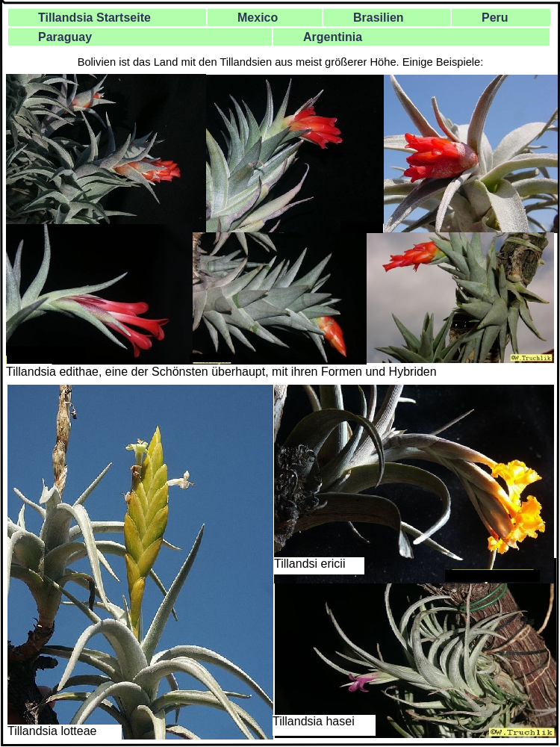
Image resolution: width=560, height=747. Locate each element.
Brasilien (379, 18)
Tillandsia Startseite (94, 18)
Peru (495, 18)
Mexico (258, 18)
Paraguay (65, 37)
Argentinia (333, 37)
